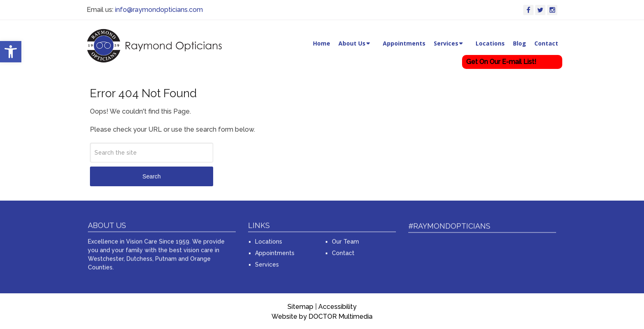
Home (322, 43)
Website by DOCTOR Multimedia (322, 316)
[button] (11, 52)
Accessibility (337, 307)
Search (152, 176)
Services (446, 43)
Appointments (404, 43)
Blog (520, 43)
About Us (352, 43)
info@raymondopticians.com (159, 10)
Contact (546, 43)
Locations (490, 43)
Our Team (345, 240)
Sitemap (300, 307)
